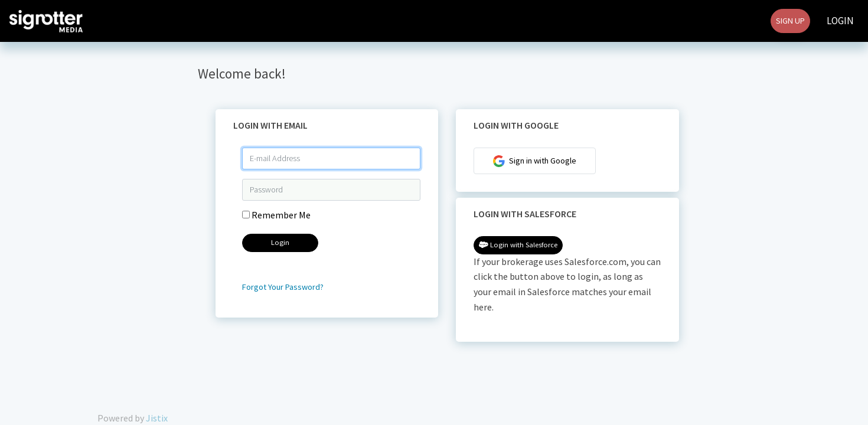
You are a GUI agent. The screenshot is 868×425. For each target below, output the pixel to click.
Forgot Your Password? (283, 287)
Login (840, 21)
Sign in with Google (535, 161)
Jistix (157, 418)
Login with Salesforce (518, 245)
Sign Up (790, 21)
